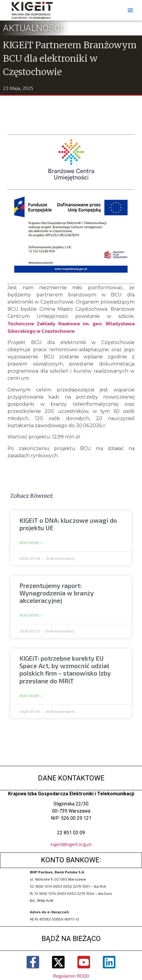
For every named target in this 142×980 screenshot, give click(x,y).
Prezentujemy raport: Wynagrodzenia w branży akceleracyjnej (57, 593)
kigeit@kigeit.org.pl (71, 844)
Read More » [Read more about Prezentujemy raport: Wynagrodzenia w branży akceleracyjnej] (31, 615)
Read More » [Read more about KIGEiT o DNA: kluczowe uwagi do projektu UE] (31, 543)
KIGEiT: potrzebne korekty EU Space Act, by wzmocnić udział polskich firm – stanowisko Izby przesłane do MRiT (65, 669)
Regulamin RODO (71, 976)
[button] (130, 10)
